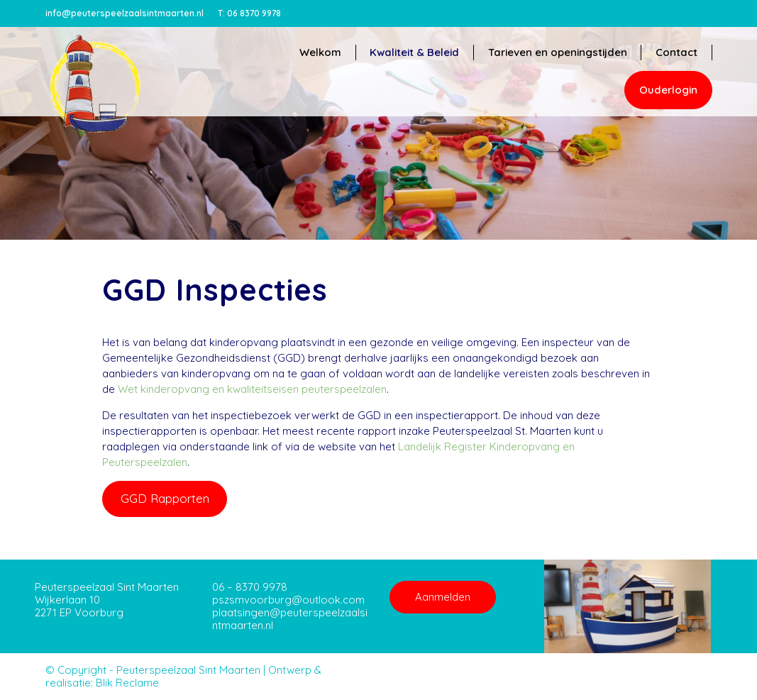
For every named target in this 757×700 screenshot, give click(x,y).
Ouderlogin (668, 90)
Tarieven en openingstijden (557, 52)
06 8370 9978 (249, 13)
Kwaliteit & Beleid (414, 52)
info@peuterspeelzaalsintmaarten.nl (125, 13)
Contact (676, 52)
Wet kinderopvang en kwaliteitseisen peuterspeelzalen (252, 389)
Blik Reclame (127, 683)
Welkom (319, 52)
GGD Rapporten (165, 498)
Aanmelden (443, 597)
